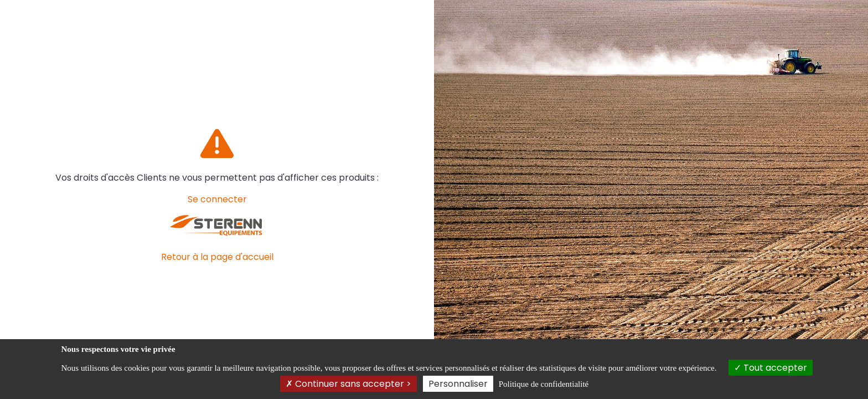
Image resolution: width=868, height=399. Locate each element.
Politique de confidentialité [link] (544, 384)
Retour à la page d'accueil (217, 257)
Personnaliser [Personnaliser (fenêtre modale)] (458, 384)
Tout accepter (771, 368)
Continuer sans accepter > (348, 384)
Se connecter (217, 199)
